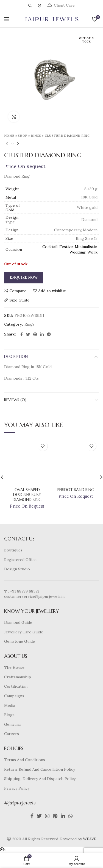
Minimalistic (86, 247)
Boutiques (13, 550)
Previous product (7, 144)
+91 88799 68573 (25, 591)
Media (10, 705)
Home (9, 136)
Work (92, 252)
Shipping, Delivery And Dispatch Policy (40, 779)
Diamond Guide (18, 622)
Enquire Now (24, 278)
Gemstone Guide (20, 641)
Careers (12, 734)
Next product (18, 144)
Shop (23, 136)
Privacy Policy (17, 788)
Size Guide (19, 300)
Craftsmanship (18, 677)
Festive (66, 247)
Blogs (9, 715)
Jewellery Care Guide (24, 632)
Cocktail (50, 247)
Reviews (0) (15, 400)
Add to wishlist (52, 291)
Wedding (77, 252)
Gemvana (12, 724)
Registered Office (20, 560)
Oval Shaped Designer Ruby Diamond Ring (27, 495)
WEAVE (90, 839)
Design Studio (17, 569)
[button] (3, 850)
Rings (36, 136)
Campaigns (14, 696)
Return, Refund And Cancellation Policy (40, 769)
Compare (18, 291)
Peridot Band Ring (76, 490)
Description (16, 357)
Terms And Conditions (25, 760)
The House (14, 667)
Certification (16, 686)
